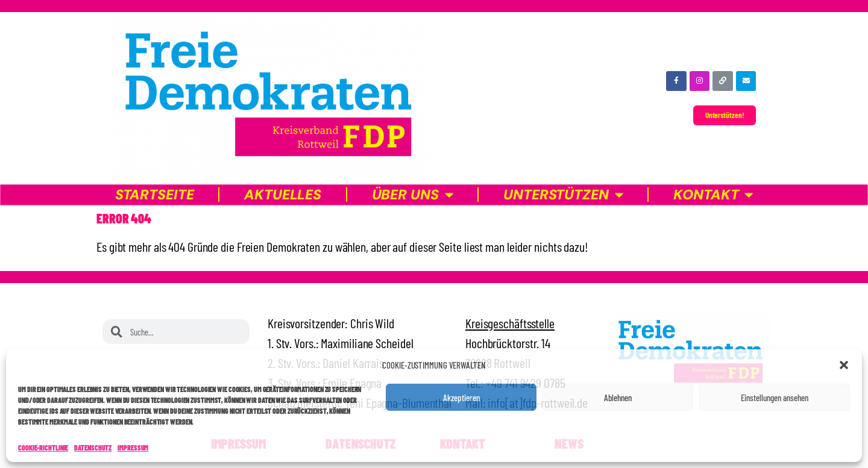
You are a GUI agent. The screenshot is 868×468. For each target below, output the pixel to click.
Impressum (133, 448)
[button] (844, 365)
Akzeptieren (461, 398)
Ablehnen (618, 398)
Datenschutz (93, 448)
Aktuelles (283, 195)
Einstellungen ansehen (775, 398)
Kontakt (713, 195)
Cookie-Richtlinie (43, 448)
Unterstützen (563, 195)
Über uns (413, 195)
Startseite (155, 195)
